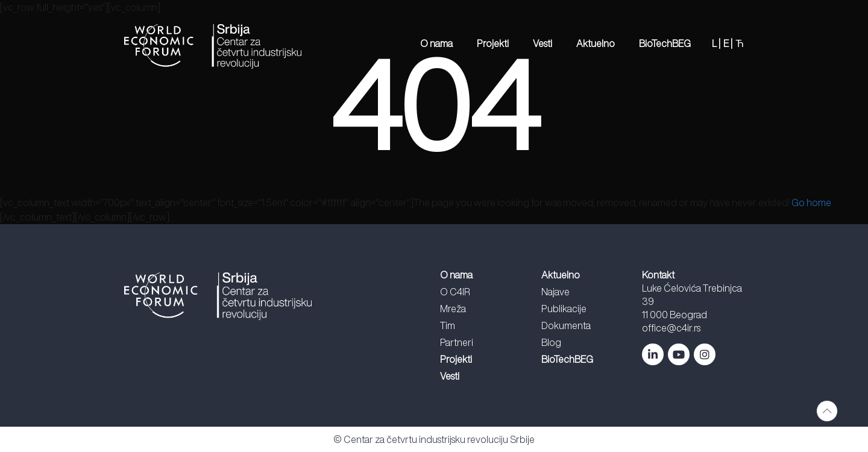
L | (716, 43)
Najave (555, 292)
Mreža (453, 309)
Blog (551, 342)
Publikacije (564, 309)
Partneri (457, 342)
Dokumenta (566, 325)
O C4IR (455, 292)
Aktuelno (596, 43)
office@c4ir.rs (671, 328)
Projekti (493, 43)
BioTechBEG (665, 43)
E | (728, 43)
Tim (448, 325)
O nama (436, 43)
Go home (811, 202)
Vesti (542, 43)
